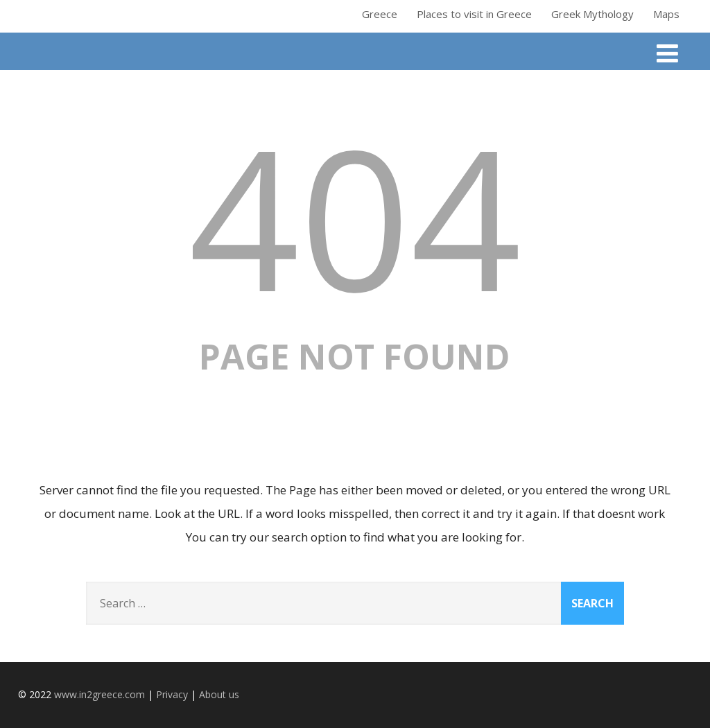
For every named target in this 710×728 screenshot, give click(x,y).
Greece (380, 14)
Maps (666, 14)
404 (355, 216)
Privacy (172, 694)
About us (219, 694)
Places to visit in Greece (474, 14)
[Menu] (667, 53)
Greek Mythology (592, 14)
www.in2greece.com (99, 694)
